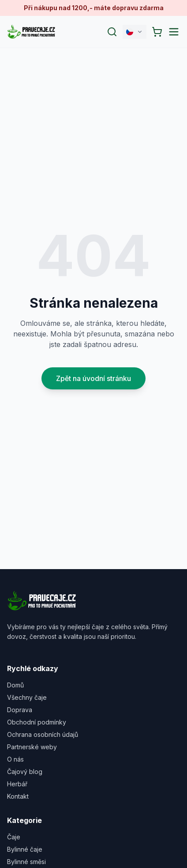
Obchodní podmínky (37, 722)
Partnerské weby (32, 747)
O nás (15, 759)
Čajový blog (25, 772)
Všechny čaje (27, 697)
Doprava (20, 710)
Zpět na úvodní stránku (93, 378)
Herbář (17, 784)
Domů (15, 685)
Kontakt (18, 796)
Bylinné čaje (25, 849)
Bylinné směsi (26, 862)
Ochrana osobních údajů (43, 734)
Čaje (14, 837)
